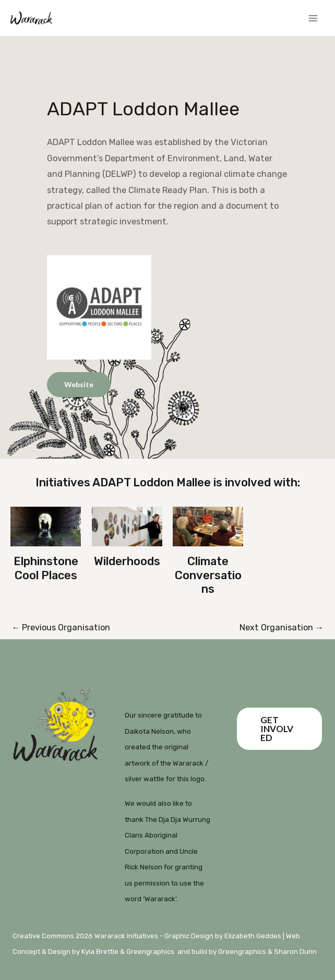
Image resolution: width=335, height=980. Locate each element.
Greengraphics (150, 952)
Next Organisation (282, 628)
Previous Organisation (61, 628)
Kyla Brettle (100, 952)
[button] (279, 729)
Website (79, 384)
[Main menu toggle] (313, 18)
